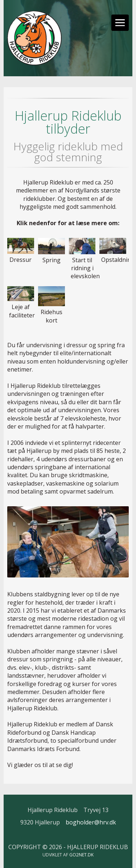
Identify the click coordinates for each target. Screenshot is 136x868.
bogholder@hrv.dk (91, 822)
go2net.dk (81, 855)
